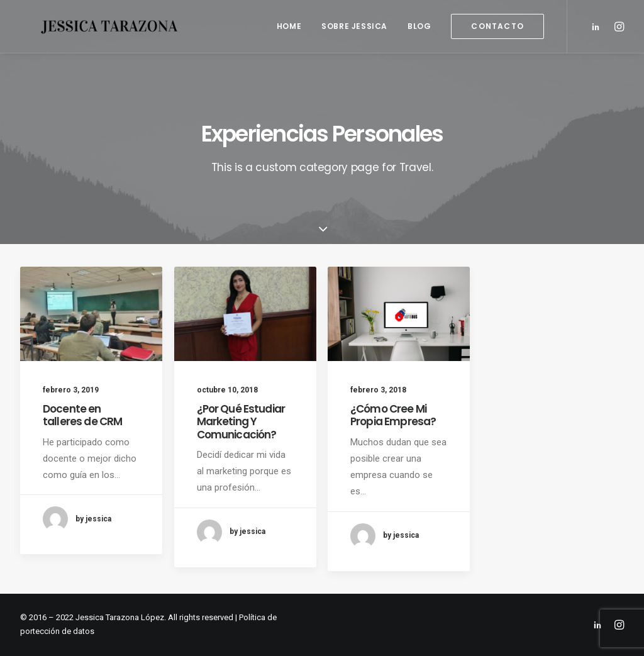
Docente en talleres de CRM (82, 415)
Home (289, 26)
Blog (419, 26)
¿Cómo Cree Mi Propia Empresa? (393, 415)
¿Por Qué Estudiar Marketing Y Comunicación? (241, 422)
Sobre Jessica (354, 26)
